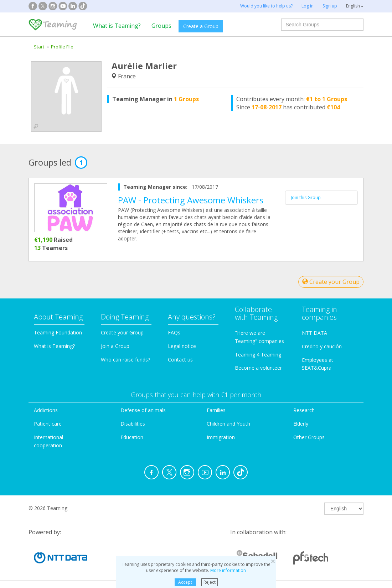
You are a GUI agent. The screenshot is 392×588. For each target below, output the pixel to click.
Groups (161, 26)
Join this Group (306, 197)
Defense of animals (143, 410)
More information (228, 570)
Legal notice (182, 346)
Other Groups (309, 437)
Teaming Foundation (58, 332)
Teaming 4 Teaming (258, 355)
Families (216, 410)
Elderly (301, 424)
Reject (210, 582)
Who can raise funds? (125, 360)
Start (39, 47)
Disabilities (133, 424)
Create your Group (331, 282)
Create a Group (201, 26)
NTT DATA (314, 333)
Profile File (62, 47)
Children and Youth (228, 424)
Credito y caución (322, 346)
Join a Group (115, 346)
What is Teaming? (117, 26)
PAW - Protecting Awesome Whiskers (191, 200)
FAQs (174, 332)
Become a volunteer (258, 368)
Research (304, 410)
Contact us (180, 360)
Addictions (46, 410)
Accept (185, 582)
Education (132, 437)
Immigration (221, 437)
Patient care (48, 424)
